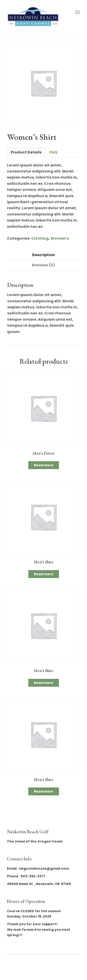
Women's (60, 238)
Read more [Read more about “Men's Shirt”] (44, 574)
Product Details (26, 152)
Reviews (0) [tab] (43, 265)
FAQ (53, 152)
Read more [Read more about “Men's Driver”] (44, 465)
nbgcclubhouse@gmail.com (44, 869)
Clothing (40, 238)
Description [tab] (43, 255)
